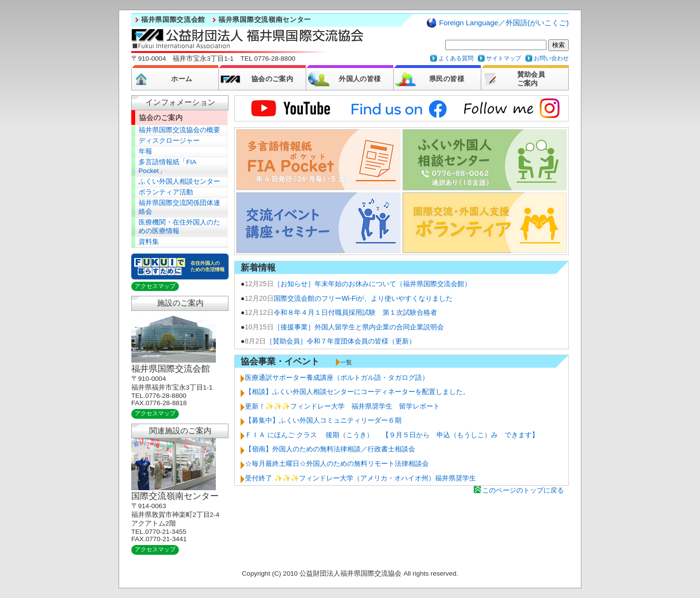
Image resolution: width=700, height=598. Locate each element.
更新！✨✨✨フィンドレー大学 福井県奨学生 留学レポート (342, 406)
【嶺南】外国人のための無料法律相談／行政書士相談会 (330, 449)
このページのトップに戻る (523, 490)
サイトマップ (504, 58)
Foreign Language (504, 23)
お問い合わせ (551, 58)
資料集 (149, 242)
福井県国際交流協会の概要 (179, 130)
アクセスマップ (155, 286)
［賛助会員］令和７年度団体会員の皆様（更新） (341, 341)
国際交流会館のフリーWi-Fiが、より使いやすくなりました (363, 298)
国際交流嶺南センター (175, 496)
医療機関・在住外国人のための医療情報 (179, 227)
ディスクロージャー (169, 141)
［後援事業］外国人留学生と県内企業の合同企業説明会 (359, 327)
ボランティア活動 (166, 192)
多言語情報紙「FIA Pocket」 (167, 166)
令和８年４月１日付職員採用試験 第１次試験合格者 (355, 312)
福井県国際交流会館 (173, 20)
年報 (145, 151)
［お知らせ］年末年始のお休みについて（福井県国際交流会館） (372, 284)
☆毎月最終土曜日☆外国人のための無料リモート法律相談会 (337, 463)
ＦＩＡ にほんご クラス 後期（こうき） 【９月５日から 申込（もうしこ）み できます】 (392, 435)
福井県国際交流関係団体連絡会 (179, 207)
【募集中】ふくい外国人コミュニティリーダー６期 (323, 420)
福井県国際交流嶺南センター (265, 20)
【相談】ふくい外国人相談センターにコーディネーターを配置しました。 (357, 392)
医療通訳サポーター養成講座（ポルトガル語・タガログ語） (337, 377)
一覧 (346, 362)
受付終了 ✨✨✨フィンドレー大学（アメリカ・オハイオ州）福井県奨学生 (360, 478)
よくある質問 (456, 58)
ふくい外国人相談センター (179, 181)
